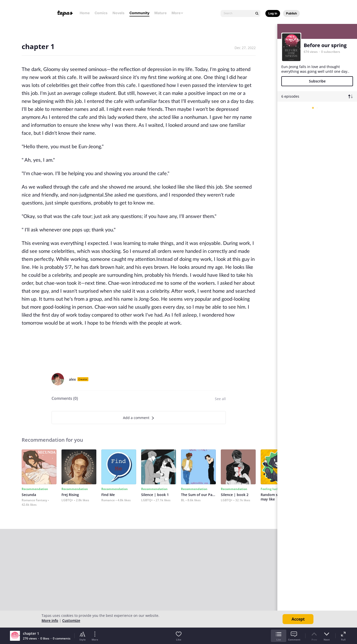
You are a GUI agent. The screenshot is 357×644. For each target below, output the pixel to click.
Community (139, 13)
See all (220, 399)
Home (85, 13)
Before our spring (325, 45)
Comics (101, 13)
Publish (291, 13)
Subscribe (317, 81)
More (178, 13)
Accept (298, 619)
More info (50, 620)
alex (72, 379)
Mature (160, 13)
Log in (273, 13)
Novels (119, 13)
